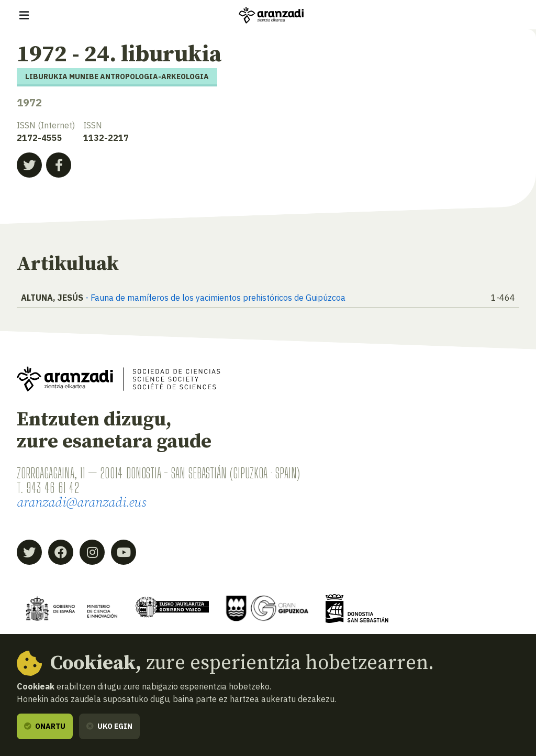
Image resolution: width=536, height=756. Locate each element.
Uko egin (109, 726)
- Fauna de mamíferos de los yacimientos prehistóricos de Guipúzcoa (215, 298)
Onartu (45, 726)
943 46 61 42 (53, 487)
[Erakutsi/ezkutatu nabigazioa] (24, 15)
